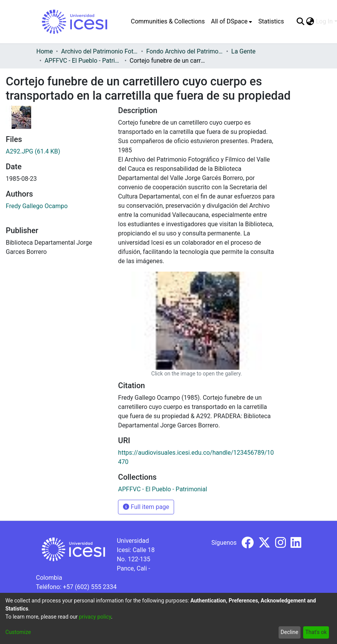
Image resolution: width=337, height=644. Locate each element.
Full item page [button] (146, 507)
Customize (18, 632)
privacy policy (95, 617)
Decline (289, 632)
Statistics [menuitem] (271, 21)
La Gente (243, 51)
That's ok (316, 632)
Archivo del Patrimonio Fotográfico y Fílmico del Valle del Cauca (100, 51)
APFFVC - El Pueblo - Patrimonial (83, 61)
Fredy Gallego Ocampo (37, 206)
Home (45, 51)
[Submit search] (301, 22)
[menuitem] (232, 22)
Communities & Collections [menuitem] (168, 21)
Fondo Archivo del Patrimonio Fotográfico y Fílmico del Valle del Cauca (184, 51)
